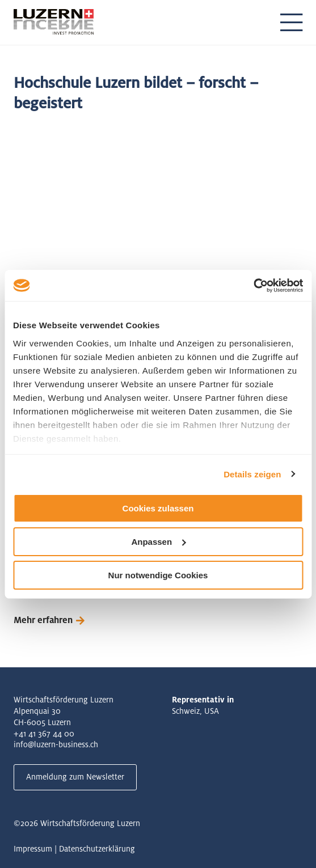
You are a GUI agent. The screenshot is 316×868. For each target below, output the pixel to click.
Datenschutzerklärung (97, 849)
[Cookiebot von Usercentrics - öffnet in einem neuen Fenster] (253, 285)
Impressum (33, 849)
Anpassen (158, 542)
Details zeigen (252, 474)
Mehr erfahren (43, 620)
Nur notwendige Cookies (158, 575)
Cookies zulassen (158, 508)
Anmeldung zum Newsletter (75, 777)
